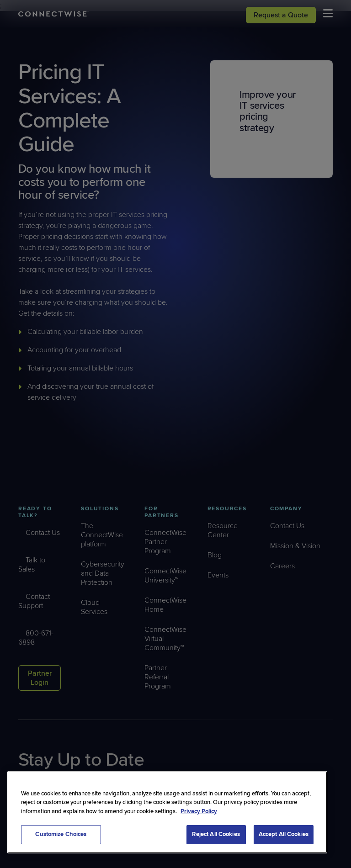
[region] (167, 812)
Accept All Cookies (284, 834)
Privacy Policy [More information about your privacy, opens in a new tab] (199, 811)
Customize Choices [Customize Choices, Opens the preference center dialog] (61, 834)
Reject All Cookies (216, 834)
